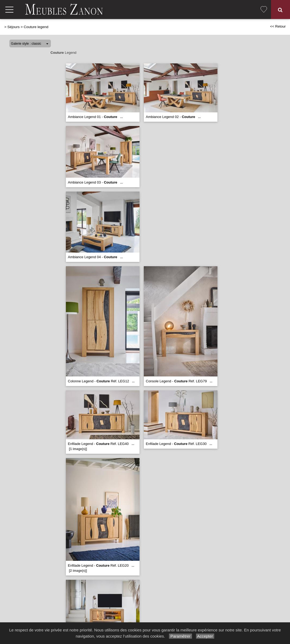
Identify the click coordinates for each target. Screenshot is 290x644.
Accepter (205, 636)
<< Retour (278, 26)
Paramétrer (180, 636)
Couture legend (36, 27)
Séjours (14, 27)
